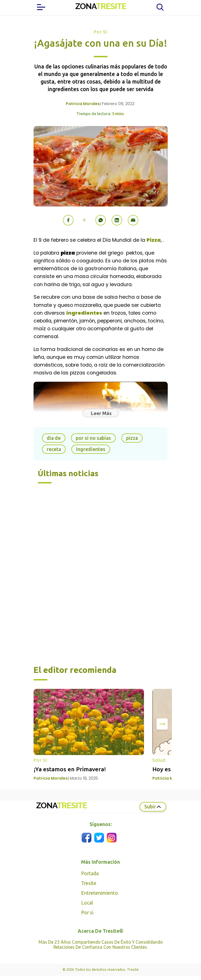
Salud (159, 760)
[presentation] (162, 724)
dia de (54, 438)
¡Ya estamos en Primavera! (70, 769)
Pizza (154, 240)
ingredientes (84, 313)
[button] (68, 220)
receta (54, 449)
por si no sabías (93, 438)
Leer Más (101, 413)
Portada (90, 873)
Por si (87, 913)
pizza (132, 438)
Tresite (89, 883)
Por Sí (101, 32)
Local (87, 903)
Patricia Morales (83, 104)
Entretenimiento (100, 893)
